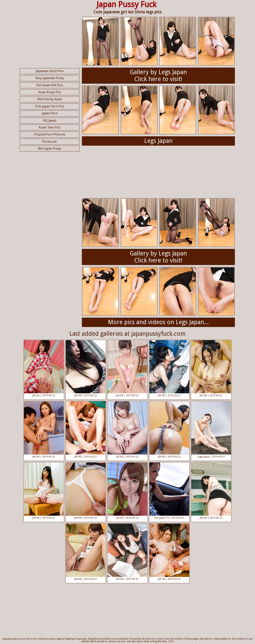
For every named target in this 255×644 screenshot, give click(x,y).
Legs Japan (158, 141)
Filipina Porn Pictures (50, 134)
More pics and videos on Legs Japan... (158, 322)
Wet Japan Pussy (50, 149)
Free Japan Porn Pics (50, 106)
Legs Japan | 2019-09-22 (211, 430)
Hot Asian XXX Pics (50, 85)
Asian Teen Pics (50, 127)
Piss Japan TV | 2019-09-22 (169, 491)
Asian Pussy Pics (50, 92)
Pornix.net (50, 142)
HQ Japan (50, 120)
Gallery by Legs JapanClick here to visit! (158, 76)
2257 (171, 641)
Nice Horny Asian (50, 99)
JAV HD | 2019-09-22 (44, 369)
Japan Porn (50, 113)
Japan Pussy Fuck (127, 4)
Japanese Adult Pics (50, 71)
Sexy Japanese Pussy (50, 78)
